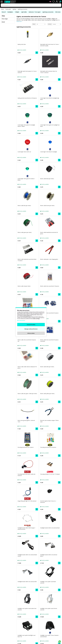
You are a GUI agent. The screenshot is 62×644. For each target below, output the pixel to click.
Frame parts (8, 9)
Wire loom (58, 12)
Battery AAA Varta (22, 44)
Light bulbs (24, 12)
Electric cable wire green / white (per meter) (27, 394)
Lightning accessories (22, 9)
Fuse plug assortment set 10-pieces (26, 447)
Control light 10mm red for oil (24, 152)
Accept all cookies (31, 325)
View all (4, 12)
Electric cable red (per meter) (24, 286)
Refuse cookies (31, 333)
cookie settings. (36, 319)
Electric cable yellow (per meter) (47, 394)
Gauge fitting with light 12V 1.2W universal (27, 501)
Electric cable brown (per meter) (47, 206)
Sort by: (50, 24)
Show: (34, 24)
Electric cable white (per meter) (47, 367)
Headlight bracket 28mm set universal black (50, 528)
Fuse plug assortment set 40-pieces (48, 447)
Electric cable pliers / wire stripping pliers (49, 259)
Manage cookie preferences (31, 329)
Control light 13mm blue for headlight (49, 152)
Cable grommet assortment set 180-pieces (27, 98)
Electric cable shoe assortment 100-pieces (50, 286)
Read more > (19, 21)
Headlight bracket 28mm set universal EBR (27, 582)
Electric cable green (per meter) (25, 232)
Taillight (17, 12)
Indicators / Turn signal (35, 12)
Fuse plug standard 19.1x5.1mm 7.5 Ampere (50, 474)
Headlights (10, 12)
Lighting (14, 9)
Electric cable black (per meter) (47, 179)
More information (21, 321)
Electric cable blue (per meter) (24, 206)
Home (2, 9)
